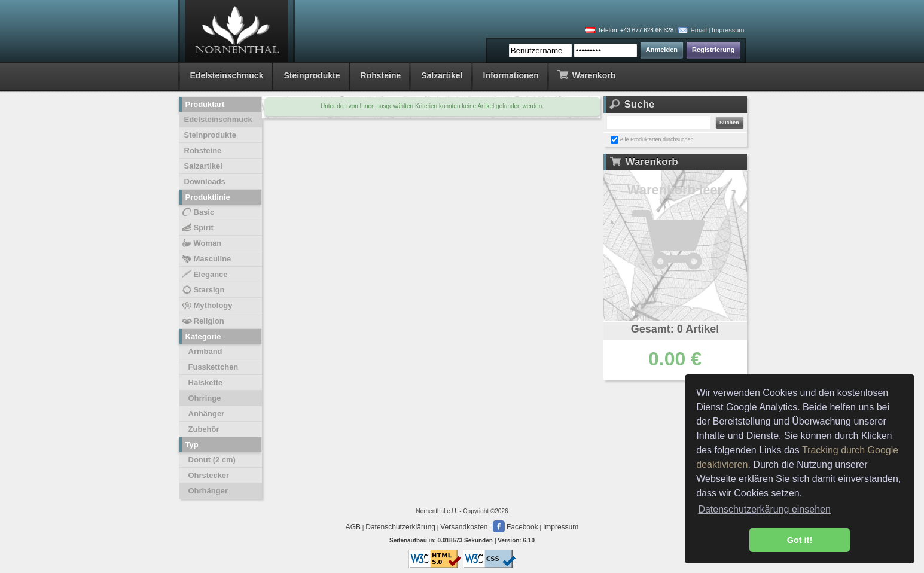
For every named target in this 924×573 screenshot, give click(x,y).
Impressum (728, 30)
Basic (198, 212)
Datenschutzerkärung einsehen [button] (764, 509)
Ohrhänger (208, 491)
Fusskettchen (214, 367)
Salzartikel (442, 75)
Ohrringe (205, 398)
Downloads (205, 182)
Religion (202, 321)
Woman (201, 243)
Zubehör (204, 429)
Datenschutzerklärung (400, 527)
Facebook (516, 527)
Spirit (197, 228)
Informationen (511, 75)
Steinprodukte (312, 75)
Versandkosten (464, 527)
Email (699, 30)
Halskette (206, 382)
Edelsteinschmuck (227, 75)
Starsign (203, 290)
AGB (353, 527)
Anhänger (207, 414)
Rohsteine (381, 75)
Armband (205, 351)
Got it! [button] (800, 540)
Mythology (207, 306)
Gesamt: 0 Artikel (675, 329)
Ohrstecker (209, 475)
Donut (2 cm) (212, 460)
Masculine (206, 259)
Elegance (204, 275)
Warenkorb (586, 74)
